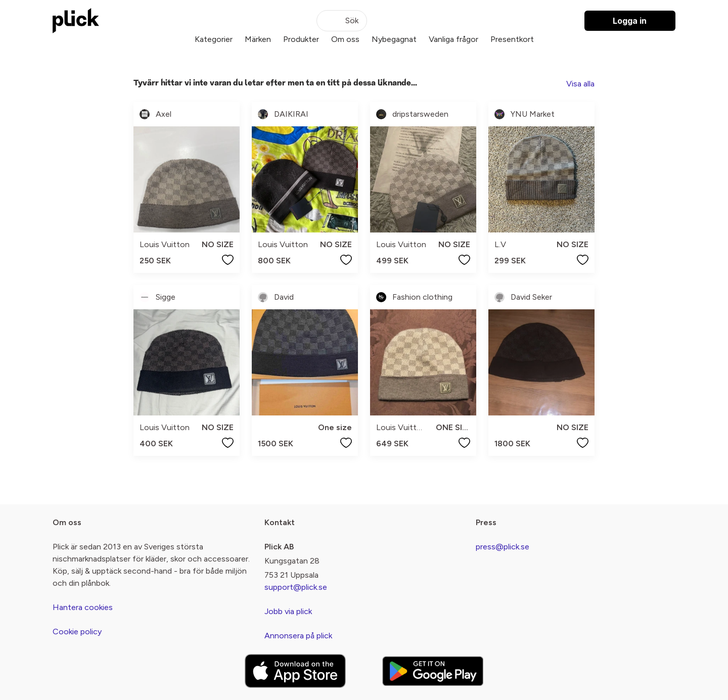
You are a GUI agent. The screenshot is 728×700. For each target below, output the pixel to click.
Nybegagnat (394, 39)
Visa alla (580, 84)
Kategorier (214, 39)
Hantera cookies (83, 607)
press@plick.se (503, 547)
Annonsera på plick (298, 636)
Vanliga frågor (453, 39)
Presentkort (512, 39)
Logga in (630, 21)
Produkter (301, 39)
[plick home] (76, 21)
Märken (258, 39)
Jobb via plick (288, 611)
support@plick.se (296, 587)
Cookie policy (77, 632)
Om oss (345, 39)
